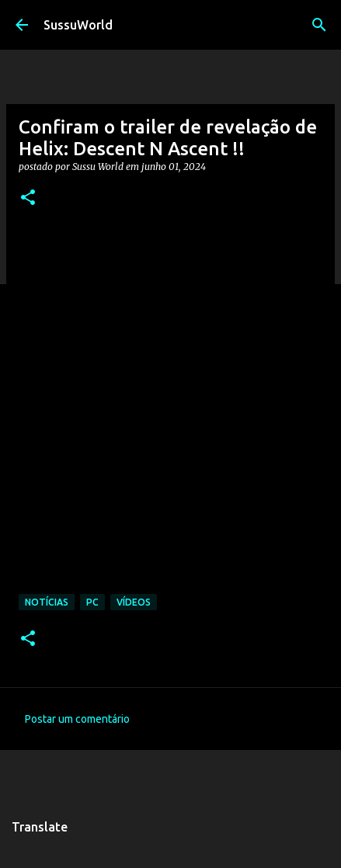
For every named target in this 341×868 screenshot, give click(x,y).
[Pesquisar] (319, 25)
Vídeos (134, 602)
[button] (28, 198)
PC (92, 602)
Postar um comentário (77, 719)
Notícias (47, 602)
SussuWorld (78, 25)
